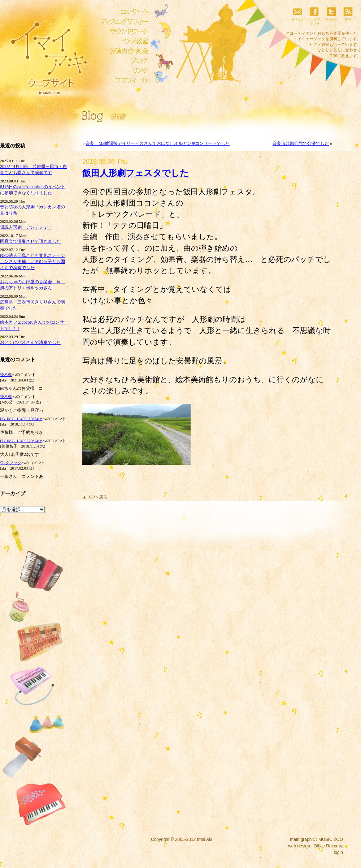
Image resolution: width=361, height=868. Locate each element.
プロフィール (123, 80)
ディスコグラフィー (123, 22)
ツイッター (331, 16)
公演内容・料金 (123, 51)
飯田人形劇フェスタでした (136, 173)
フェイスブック (314, 16)
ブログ (123, 61)
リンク (123, 70)
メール (297, 16)
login (338, 852)
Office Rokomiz (328, 846)
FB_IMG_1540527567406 (21, 419)
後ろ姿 (6, 375)
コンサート (123, 12)
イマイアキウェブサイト (44, 54)
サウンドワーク (123, 31)
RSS (348, 16)
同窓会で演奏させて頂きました (30, 241)
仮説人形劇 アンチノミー (26, 227)
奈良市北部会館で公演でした (301, 143)
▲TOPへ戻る (95, 497)
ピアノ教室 (123, 41)
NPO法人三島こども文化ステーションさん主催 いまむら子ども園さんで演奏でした (32, 262)
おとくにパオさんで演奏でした (30, 342)
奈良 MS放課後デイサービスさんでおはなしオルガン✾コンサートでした (158, 143)
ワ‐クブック (11, 463)
